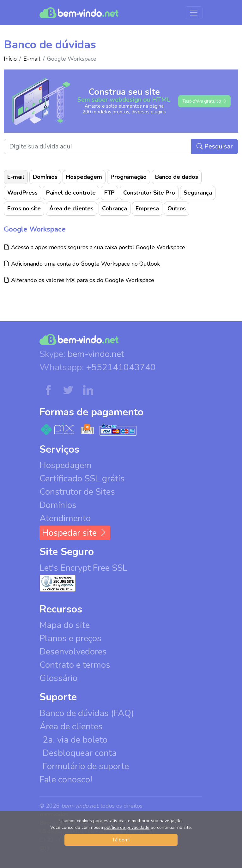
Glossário (58, 678)
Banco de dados (177, 177)
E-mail (32, 59)
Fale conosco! (66, 780)
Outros (177, 208)
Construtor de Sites (77, 492)
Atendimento (65, 518)
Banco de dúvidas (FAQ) (87, 713)
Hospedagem (84, 177)
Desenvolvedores (73, 652)
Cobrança (115, 208)
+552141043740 (121, 367)
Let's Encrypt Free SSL (83, 568)
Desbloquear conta (80, 753)
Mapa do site (65, 625)
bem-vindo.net (96, 354)
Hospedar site (75, 533)
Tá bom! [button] (121, 840)
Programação (129, 177)
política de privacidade (127, 827)
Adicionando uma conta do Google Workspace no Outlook (82, 264)
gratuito (204, 101)
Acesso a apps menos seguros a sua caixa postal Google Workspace (94, 247)
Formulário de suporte (86, 766)
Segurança (198, 193)
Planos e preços (70, 638)
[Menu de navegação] (194, 13)
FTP (109, 193)
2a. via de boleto (75, 740)
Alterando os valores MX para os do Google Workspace (79, 280)
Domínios (45, 177)
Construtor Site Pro (149, 193)
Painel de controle (71, 193)
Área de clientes (71, 208)
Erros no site (24, 208)
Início (10, 59)
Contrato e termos (75, 665)
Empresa (147, 208)
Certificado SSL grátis (82, 479)
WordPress (22, 193)
